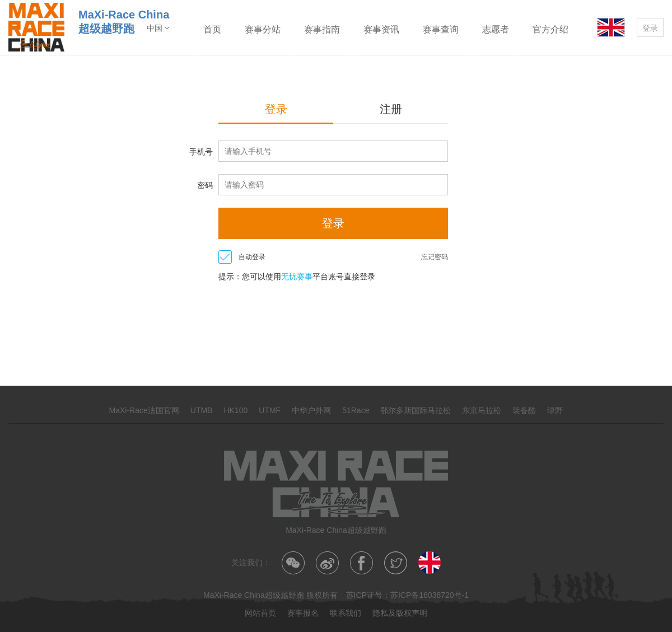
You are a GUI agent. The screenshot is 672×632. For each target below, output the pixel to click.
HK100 (235, 410)
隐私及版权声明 (400, 613)
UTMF (270, 410)
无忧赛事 (297, 277)
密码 (205, 185)
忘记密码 (435, 257)
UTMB (202, 410)
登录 (650, 28)
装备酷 (524, 410)
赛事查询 (441, 29)
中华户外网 (311, 410)
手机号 (201, 152)
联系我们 (346, 613)
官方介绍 (550, 29)
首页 (212, 29)
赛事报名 (303, 613)
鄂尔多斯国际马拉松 (416, 410)
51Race (356, 410)
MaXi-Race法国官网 (144, 410)
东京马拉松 (482, 410)
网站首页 (260, 613)
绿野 (555, 410)
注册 (391, 109)
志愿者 (496, 29)
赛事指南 (322, 29)
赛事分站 (263, 29)
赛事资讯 (381, 29)
